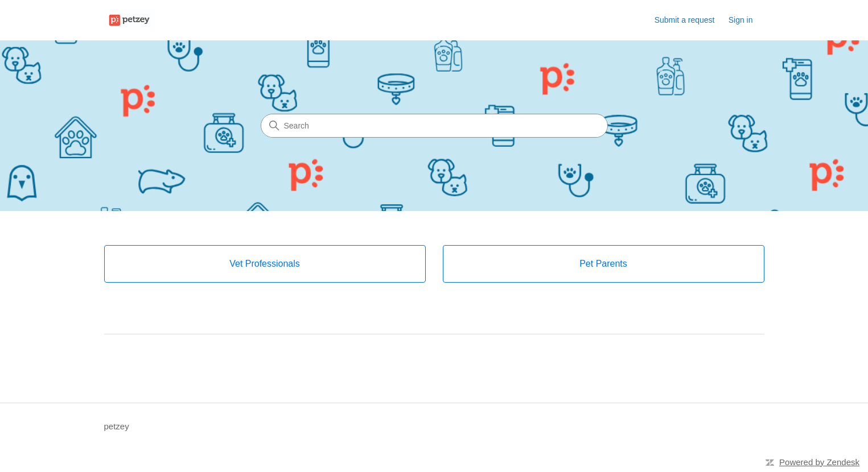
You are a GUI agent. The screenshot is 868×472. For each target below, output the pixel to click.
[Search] (434, 126)
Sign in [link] (741, 20)
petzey (117, 426)
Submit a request (685, 20)
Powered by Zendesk (819, 462)
